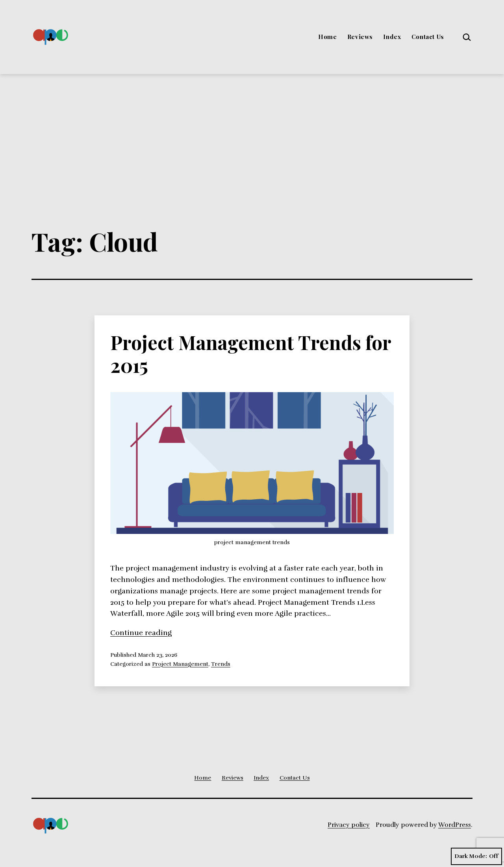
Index (392, 37)
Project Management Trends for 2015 (251, 354)
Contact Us (428, 37)
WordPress (455, 825)
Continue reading (141, 633)
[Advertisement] (252, 133)
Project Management (180, 664)
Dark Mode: (476, 856)
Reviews (360, 37)
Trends (221, 664)
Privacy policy (349, 825)
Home (327, 37)
